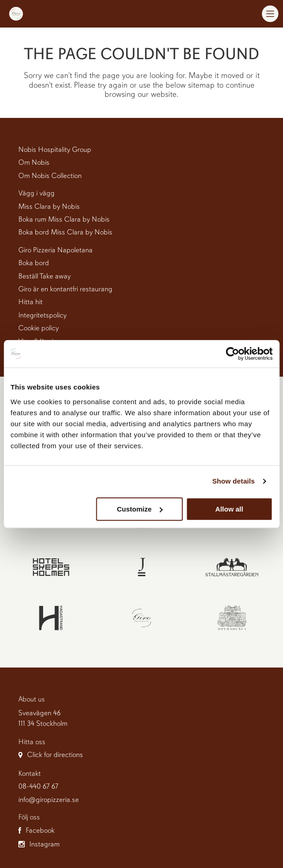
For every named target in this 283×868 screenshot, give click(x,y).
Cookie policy (39, 328)
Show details (234, 481)
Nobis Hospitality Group (55, 150)
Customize (140, 509)
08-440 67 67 (38, 786)
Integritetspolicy (42, 315)
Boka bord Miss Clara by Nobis (65, 232)
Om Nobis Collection (50, 176)
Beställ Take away (44, 276)
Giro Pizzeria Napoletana (55, 250)
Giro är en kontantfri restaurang (65, 289)
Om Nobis (34, 162)
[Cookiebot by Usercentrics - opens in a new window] (232, 354)
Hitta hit (31, 302)
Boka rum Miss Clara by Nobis (64, 219)
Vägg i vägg (36, 193)
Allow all (229, 509)
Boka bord (34, 263)
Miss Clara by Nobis (49, 206)
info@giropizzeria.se (49, 800)
